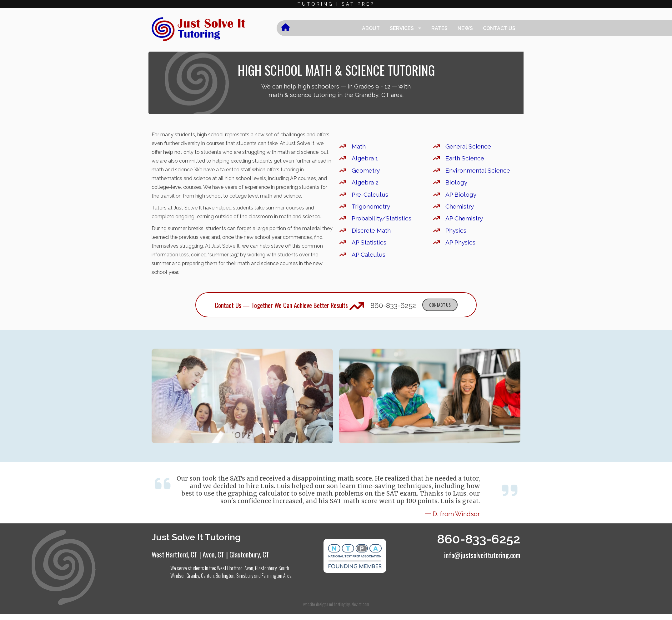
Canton (207, 576)
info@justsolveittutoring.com (482, 555)
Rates (439, 28)
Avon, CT (213, 554)
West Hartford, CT (175, 554)
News (465, 28)
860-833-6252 (393, 305)
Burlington (225, 576)
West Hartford (230, 568)
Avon (249, 568)
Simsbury (245, 576)
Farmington (272, 576)
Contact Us (499, 28)
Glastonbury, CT (249, 554)
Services (402, 28)
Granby (193, 576)
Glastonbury (266, 568)
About (371, 28)
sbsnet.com (360, 604)
